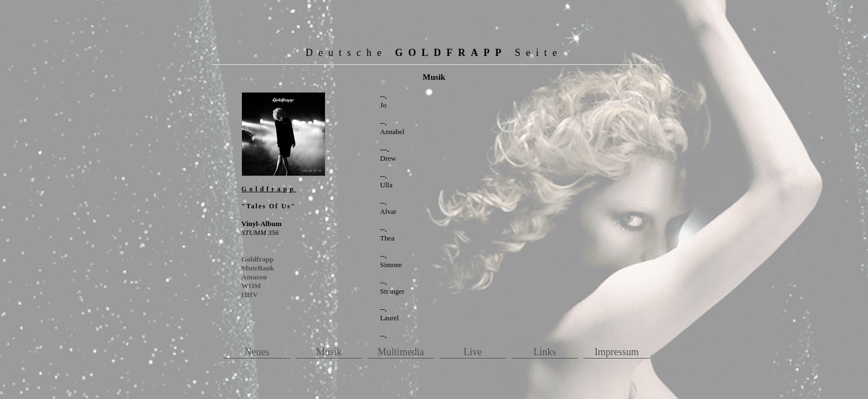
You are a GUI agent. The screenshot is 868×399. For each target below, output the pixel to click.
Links (544, 352)
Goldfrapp (258, 259)
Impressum (617, 352)
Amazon (254, 277)
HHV (250, 295)
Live (473, 352)
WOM (251, 286)
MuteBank (258, 268)
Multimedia (401, 352)
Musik (329, 352)
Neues (257, 352)
